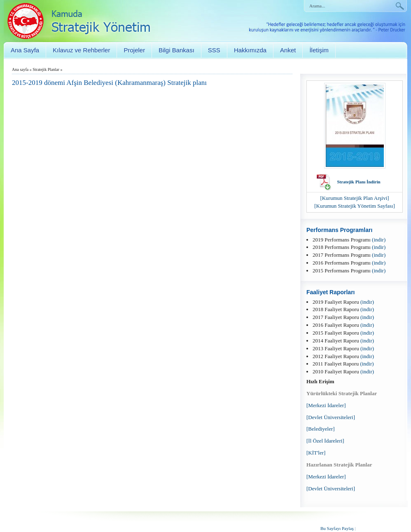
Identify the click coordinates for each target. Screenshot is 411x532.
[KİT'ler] (316, 453)
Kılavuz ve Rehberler (81, 50)
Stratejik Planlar (46, 69)
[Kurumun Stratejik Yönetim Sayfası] (355, 206)
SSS (214, 50)
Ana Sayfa (25, 50)
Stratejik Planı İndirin (358, 182)
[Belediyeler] (321, 429)
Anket (288, 50)
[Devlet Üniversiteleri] (331, 417)
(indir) (379, 240)
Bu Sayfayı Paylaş (337, 528)
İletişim (319, 50)
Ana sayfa (20, 69)
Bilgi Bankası (176, 50)
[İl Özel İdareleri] (325, 441)
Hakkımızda (250, 50)
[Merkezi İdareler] (326, 405)
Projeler (134, 50)
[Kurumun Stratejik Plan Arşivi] (354, 198)
